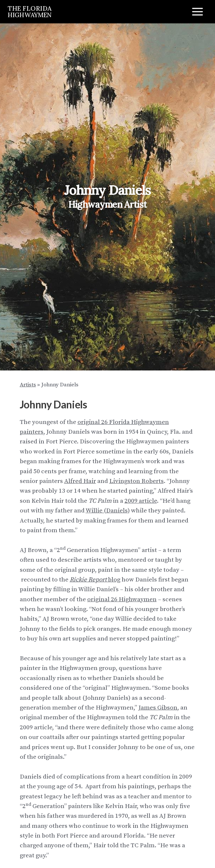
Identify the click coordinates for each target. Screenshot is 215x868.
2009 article (141, 501)
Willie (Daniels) (108, 511)
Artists (28, 385)
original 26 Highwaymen (122, 599)
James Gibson (158, 708)
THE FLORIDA (30, 11)
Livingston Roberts (137, 481)
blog (95, 580)
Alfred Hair (80, 481)
